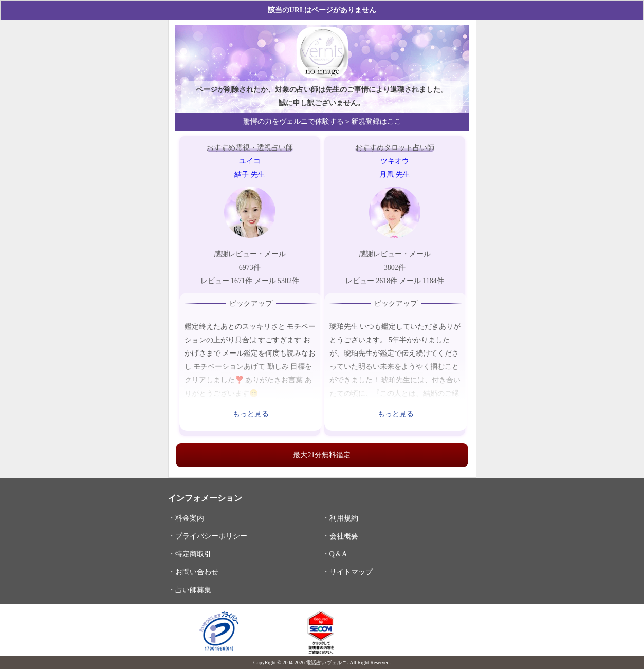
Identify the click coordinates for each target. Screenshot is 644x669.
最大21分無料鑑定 (322, 455)
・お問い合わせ (193, 572)
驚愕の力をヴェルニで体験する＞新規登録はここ (322, 122)
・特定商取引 (190, 554)
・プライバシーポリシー (208, 536)
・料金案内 (186, 518)
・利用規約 (340, 518)
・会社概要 (340, 536)
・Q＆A (335, 554)
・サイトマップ (347, 572)
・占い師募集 (190, 590)
